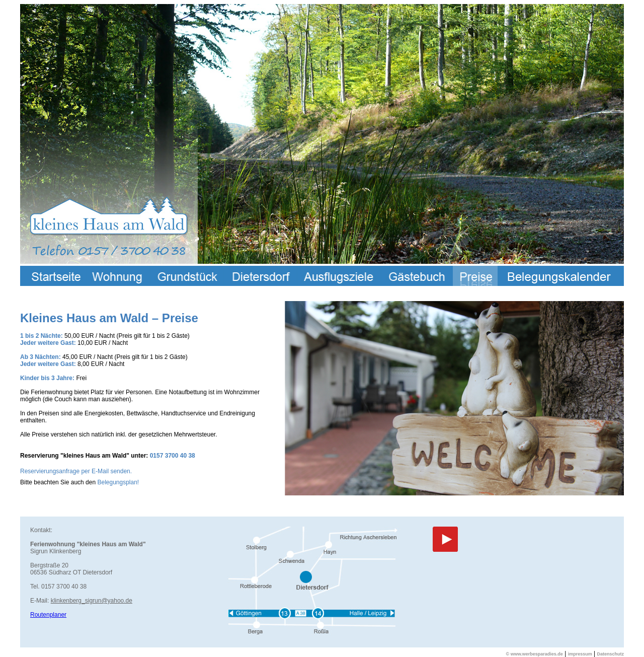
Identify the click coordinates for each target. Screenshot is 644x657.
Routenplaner (48, 615)
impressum (580, 654)
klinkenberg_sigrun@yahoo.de (92, 601)
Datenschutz (610, 654)
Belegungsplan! (118, 482)
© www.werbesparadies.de (535, 654)
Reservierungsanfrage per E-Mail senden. (76, 471)
